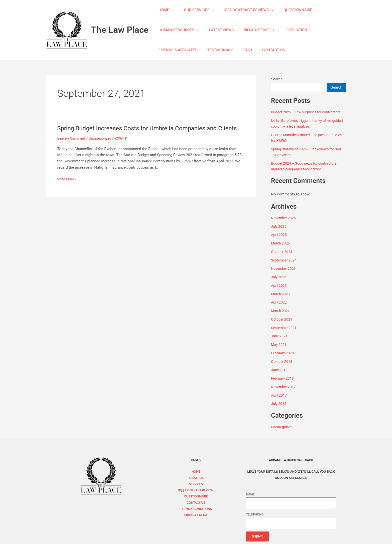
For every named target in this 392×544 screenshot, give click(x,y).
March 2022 (281, 311)
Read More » (68, 187)
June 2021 (279, 336)
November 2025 (284, 218)
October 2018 (282, 362)
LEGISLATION (287, 30)
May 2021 (279, 345)
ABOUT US (196, 478)
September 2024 (284, 260)
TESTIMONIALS (217, 50)
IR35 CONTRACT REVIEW (196, 490)
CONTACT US (265, 50)
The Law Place (120, 30)
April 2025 (279, 235)
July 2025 (279, 226)
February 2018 (283, 378)
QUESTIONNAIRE (289, 10)
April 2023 (279, 286)
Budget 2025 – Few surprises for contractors (308, 112)
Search (277, 79)
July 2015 (279, 404)
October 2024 (282, 252)
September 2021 (284, 328)
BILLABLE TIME (253, 30)
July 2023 (279, 277)
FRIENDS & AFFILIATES (177, 50)
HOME (165, 10)
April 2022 (279, 302)
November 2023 (284, 268)
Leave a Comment (72, 147)
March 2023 (281, 294)
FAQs (242, 50)
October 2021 (282, 319)
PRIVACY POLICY (196, 515)
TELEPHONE (255, 514)
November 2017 (284, 387)
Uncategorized (103, 147)
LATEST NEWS (218, 30)
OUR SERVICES (195, 10)
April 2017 (279, 395)
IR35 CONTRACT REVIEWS (243, 10)
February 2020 (283, 353)
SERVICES (196, 484)
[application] (170, 10)
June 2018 (279, 370)
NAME (250, 494)
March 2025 (281, 243)
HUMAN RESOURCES (177, 30)
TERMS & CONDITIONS (196, 509)
